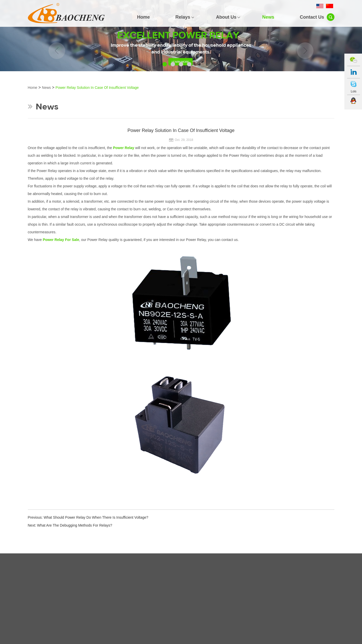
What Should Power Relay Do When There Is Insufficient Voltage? (96, 517)
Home (143, 17)
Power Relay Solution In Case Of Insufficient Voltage (97, 88)
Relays (183, 17)
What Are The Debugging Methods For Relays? (75, 525)
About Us (226, 17)
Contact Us (312, 17)
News (268, 17)
